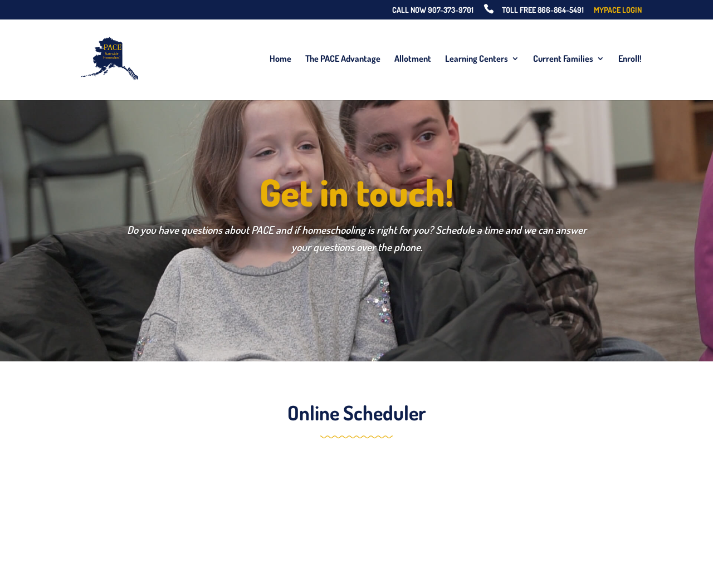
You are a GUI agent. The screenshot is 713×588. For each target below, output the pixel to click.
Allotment (413, 59)
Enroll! (630, 59)
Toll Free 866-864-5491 (543, 10)
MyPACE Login (618, 10)
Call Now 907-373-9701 (433, 10)
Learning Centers (477, 59)
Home (280, 59)
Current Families (563, 59)
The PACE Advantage (343, 59)
